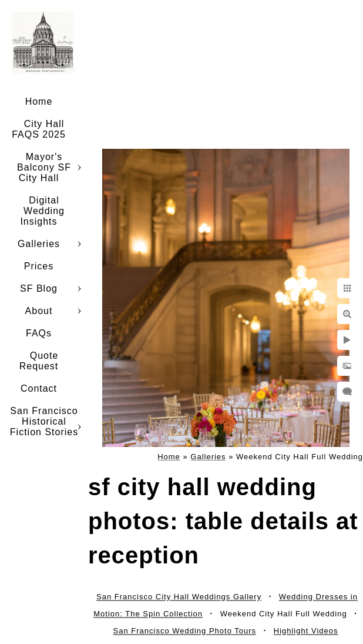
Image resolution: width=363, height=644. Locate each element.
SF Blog (39, 288)
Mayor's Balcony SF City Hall (44, 167)
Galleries (39, 244)
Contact (39, 388)
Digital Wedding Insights (42, 211)
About (39, 311)
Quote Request (39, 361)
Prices (39, 266)
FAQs (39, 333)
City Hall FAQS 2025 (39, 129)
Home (39, 101)
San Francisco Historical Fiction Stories (44, 421)
